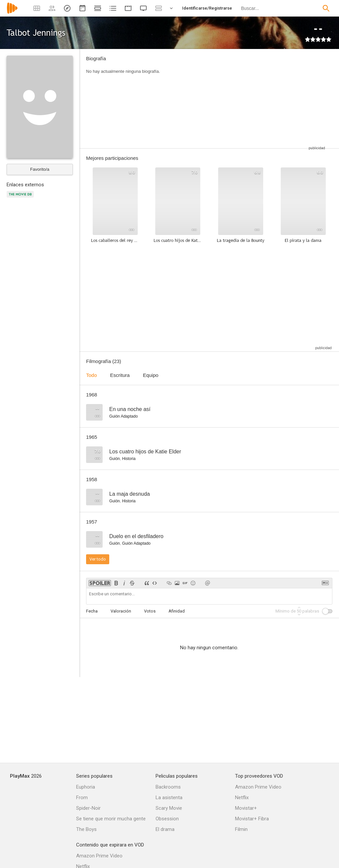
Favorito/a (40, 169)
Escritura (120, 375)
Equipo (151, 375)
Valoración (121, 611)
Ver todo (98, 559)
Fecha (92, 611)
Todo (92, 375)
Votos (150, 611)
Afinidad (177, 611)
